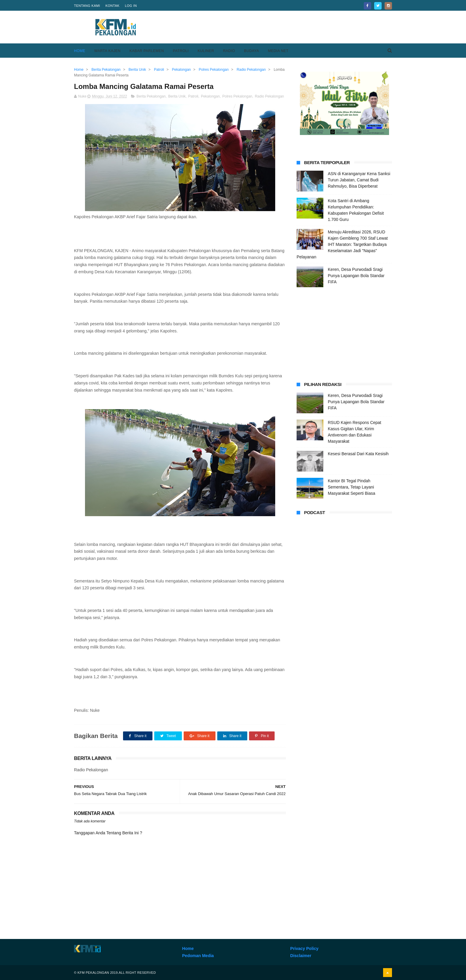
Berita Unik (177, 96)
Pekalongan (210, 96)
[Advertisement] (284, 27)
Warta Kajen (107, 51)
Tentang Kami (87, 6)
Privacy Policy (304, 948)
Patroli (181, 51)
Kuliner (206, 51)
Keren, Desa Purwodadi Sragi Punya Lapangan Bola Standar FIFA (356, 276)
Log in (131, 6)
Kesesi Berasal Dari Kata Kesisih (358, 454)
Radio (229, 51)
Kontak (112, 6)
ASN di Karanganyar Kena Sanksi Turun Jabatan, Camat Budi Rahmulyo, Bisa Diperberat (359, 180)
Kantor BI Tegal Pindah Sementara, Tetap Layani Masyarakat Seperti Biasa (352, 487)
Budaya (252, 51)
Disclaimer (301, 956)
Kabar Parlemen (147, 51)
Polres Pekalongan (237, 96)
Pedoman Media (198, 956)
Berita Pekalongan (151, 96)
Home (80, 51)
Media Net (278, 51)
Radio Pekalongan (269, 96)
